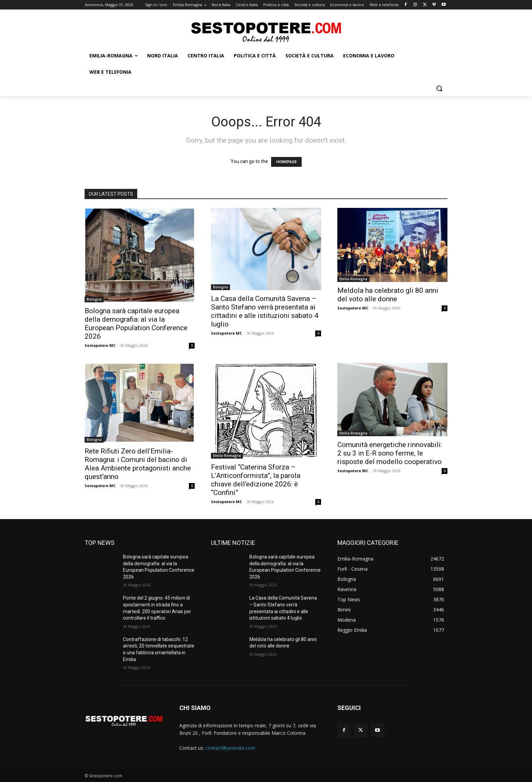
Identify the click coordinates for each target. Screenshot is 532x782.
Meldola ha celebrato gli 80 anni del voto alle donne (388, 295)
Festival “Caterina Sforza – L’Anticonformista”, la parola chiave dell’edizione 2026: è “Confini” (256, 480)
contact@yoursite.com (230, 748)
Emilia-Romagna (353, 279)
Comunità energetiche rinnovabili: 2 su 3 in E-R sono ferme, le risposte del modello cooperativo (390, 453)
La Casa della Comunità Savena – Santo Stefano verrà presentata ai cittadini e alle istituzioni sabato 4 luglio (265, 311)
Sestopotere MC (100, 345)
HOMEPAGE (286, 162)
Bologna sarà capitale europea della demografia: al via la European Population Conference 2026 (136, 324)
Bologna (94, 299)
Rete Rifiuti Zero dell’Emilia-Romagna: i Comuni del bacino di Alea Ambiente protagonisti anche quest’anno (138, 464)
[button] (439, 88)
